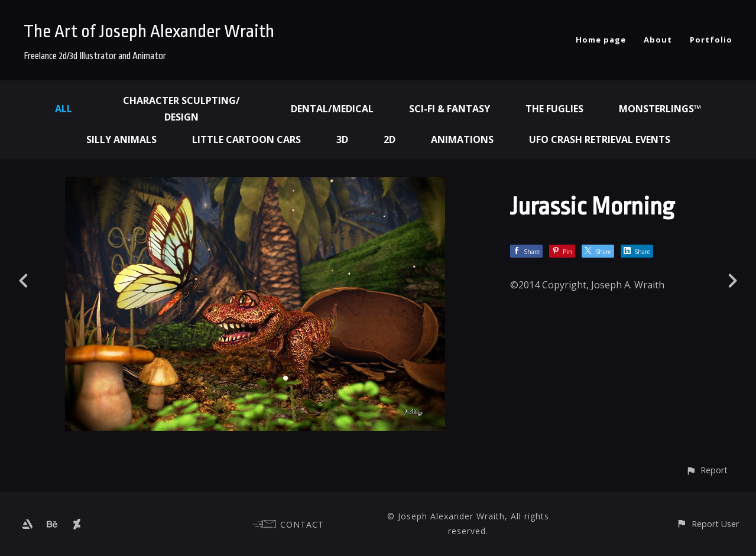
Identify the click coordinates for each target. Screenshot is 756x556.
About (658, 40)
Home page (601, 40)
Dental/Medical (332, 109)
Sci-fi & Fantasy (450, 109)
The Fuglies (554, 109)
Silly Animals (121, 139)
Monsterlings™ (660, 109)
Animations (462, 139)
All (64, 109)
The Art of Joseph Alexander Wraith (149, 31)
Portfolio (711, 40)
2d (390, 139)
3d (342, 139)
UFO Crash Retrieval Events (600, 139)
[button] (707, 470)
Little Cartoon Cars (246, 139)
